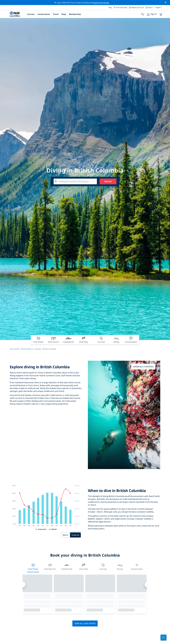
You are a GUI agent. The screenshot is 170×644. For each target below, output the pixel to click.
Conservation (44, 14)
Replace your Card (136, 8)
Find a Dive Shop (120, 8)
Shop (64, 14)
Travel (56, 14)
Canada (38, 349)
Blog (110, 8)
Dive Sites (84, 566)
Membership (75, 14)
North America (27, 349)
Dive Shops (33, 566)
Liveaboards (67, 566)
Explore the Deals (101, 3)
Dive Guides (15, 349)
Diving (120, 566)
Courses (31, 14)
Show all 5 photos (143, 367)
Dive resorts (50, 566)
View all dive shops (85, 623)
